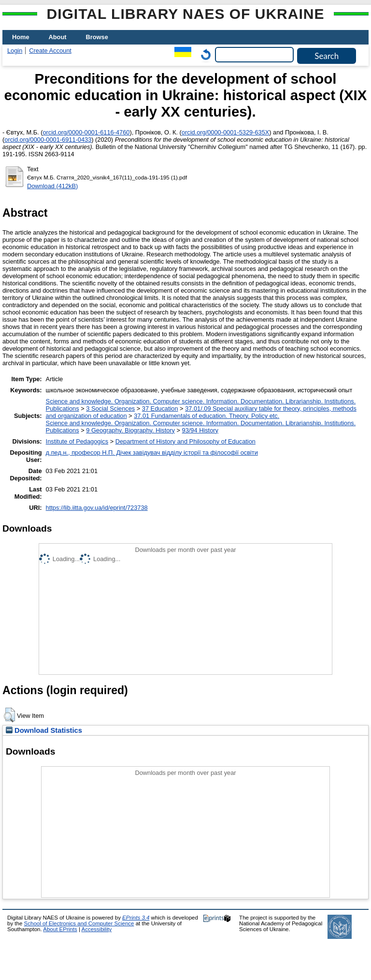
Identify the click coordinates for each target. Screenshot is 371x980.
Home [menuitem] (21, 37)
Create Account (50, 51)
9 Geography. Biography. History (130, 430)
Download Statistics (44, 730)
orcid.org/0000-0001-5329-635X (225, 132)
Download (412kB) (52, 186)
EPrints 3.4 (136, 918)
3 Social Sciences (110, 408)
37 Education (160, 408)
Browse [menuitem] (97, 37)
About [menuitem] (58, 37)
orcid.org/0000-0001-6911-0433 (48, 140)
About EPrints (60, 929)
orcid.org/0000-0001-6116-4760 (86, 132)
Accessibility (96, 929)
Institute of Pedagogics (77, 441)
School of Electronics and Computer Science (79, 923)
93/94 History (200, 430)
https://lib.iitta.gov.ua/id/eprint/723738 (97, 508)
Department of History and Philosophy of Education (185, 441)
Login (15, 51)
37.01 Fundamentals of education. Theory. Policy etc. (207, 416)
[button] (9, 715)
